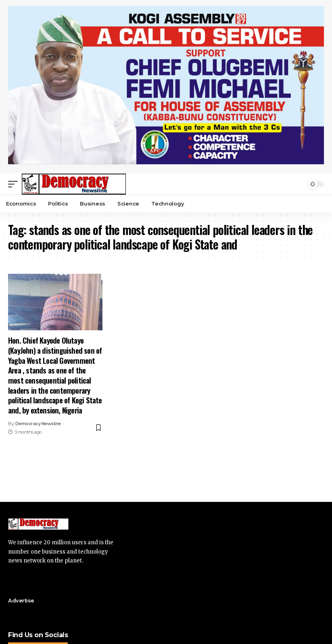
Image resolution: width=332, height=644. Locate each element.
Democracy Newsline (38, 424)
